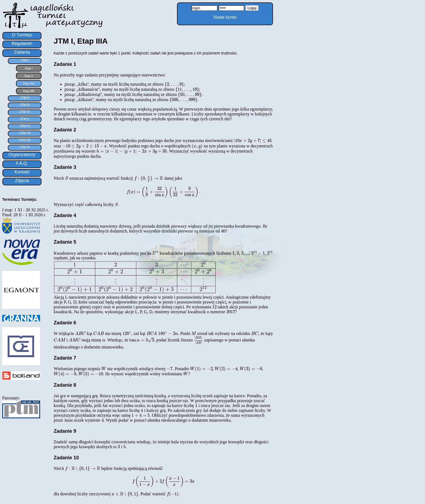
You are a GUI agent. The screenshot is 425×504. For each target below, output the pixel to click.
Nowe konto (225, 17)
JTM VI (25, 126)
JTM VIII (25, 140)
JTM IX (25, 147)
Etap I (29, 68)
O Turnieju (22, 35)
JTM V (25, 119)
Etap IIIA (29, 83)
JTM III (25, 105)
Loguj (252, 8)
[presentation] (174, 84)
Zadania (22, 52)
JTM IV (25, 112)
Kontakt (22, 172)
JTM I (25, 60)
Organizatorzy (22, 155)
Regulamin (22, 43)
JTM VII (25, 133)
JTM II (25, 98)
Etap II (29, 76)
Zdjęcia (22, 181)
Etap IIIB (29, 91)
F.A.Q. (22, 163)
